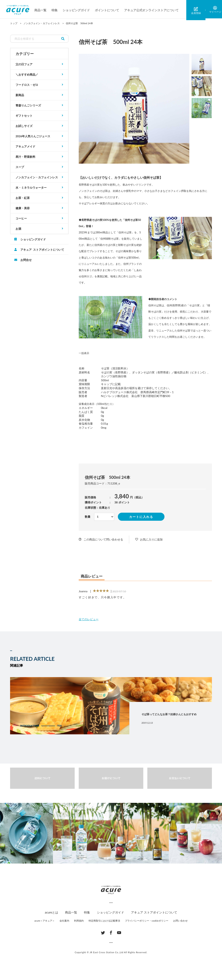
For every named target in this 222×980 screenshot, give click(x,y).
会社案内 (64, 921)
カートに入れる (141, 517)
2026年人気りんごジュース (33, 136)
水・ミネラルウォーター (31, 188)
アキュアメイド (25, 146)
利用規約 (79, 921)
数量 (88, 517)
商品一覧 (43, 10)
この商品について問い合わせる (103, 539)
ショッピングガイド (78, 10)
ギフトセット (24, 116)
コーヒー (21, 218)
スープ (20, 167)
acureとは (51, 912)
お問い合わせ (180, 921)
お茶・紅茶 (23, 198)
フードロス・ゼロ (27, 85)
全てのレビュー (89, 619)
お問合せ (26, 260)
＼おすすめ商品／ (27, 74)
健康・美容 (23, 208)
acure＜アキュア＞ (45, 921)
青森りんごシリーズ (28, 105)
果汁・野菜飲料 (25, 157)
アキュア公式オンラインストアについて (154, 10)
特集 (57, 10)
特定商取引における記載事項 (104, 921)
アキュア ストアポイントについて (42, 249)
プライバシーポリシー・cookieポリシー (147, 921)
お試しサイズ (24, 126)
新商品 (20, 95)
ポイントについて (109, 10)
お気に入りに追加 (151, 539)
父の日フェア (24, 64)
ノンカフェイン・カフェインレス (37, 177)
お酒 (18, 229)
